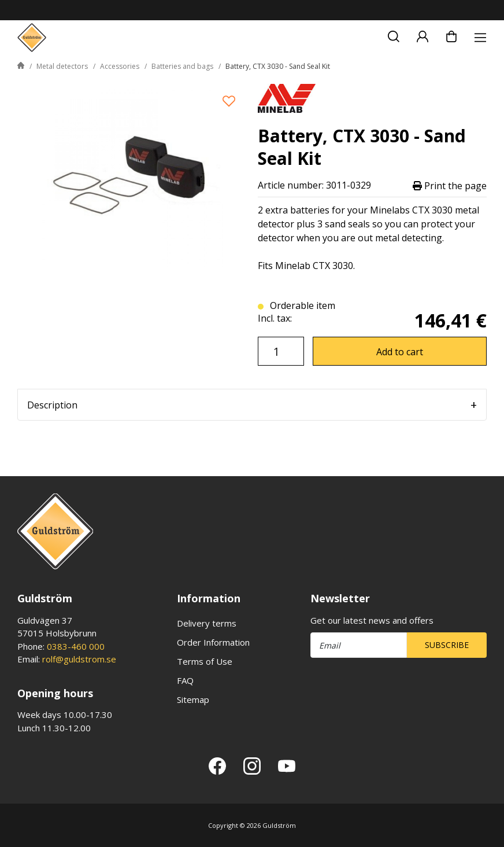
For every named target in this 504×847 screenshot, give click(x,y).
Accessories (120, 66)
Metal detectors (62, 66)
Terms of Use (205, 661)
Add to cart (400, 352)
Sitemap (193, 699)
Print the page (450, 185)
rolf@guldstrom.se (79, 659)
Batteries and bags (182, 66)
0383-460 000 (76, 646)
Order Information (213, 642)
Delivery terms (207, 623)
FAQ (185, 680)
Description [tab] (52, 405)
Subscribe (447, 645)
